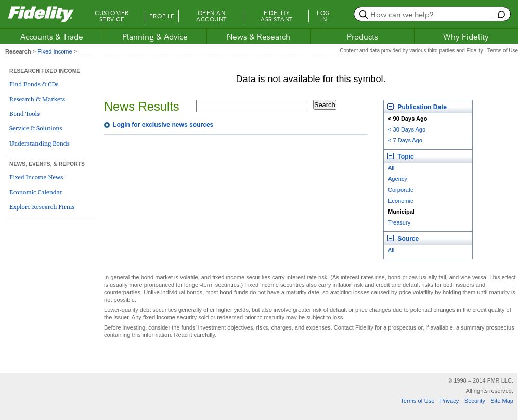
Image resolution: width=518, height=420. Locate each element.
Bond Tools (24, 114)
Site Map (502, 401)
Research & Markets (37, 99)
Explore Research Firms (42, 207)
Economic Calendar (36, 192)
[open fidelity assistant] (500, 14)
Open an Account (211, 16)
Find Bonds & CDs (34, 84)
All (391, 168)
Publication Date (417, 107)
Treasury (399, 222)
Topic (401, 156)
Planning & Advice (155, 36)
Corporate (401, 190)
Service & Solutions (36, 128)
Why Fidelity (466, 36)
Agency (398, 179)
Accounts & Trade (52, 36)
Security (475, 401)
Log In (323, 16)
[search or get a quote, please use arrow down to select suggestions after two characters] (426, 14)
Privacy (449, 401)
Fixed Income (55, 51)
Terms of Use (417, 401)
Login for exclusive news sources (163, 125)
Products (362, 36)
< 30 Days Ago (407, 129)
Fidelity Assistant (277, 16)
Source (403, 239)
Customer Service (112, 16)
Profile (162, 16)
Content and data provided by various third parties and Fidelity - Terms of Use (429, 51)
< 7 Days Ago (405, 140)
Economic (401, 201)
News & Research (258, 36)
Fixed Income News (36, 177)
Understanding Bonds (40, 143)
